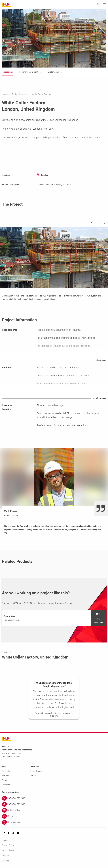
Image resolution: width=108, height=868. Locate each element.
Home (5, 94)
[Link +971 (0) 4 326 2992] (54, 798)
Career (33, 776)
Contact (5, 856)
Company (6, 785)
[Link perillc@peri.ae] (54, 810)
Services (6, 776)
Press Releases (37, 771)
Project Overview (20, 94)
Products (6, 771)
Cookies (5, 861)
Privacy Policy (8, 845)
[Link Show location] (54, 822)
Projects (6, 780)
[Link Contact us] (54, 816)
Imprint (5, 840)
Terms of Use (8, 850)
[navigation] (54, 618)
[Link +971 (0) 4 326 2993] (54, 804)
